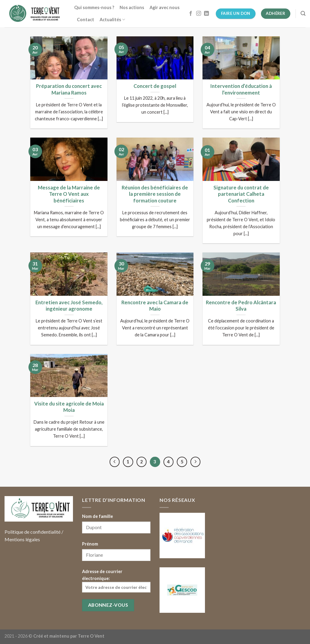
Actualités (112, 20)
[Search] (303, 13)
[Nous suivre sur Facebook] (191, 14)
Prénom (90, 544)
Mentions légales (22, 539)
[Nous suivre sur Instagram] (199, 14)
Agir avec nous (165, 7)
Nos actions (132, 7)
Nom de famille (97, 516)
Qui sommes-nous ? (94, 7)
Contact (86, 20)
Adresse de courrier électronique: (116, 581)
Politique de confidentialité (33, 532)
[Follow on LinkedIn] (206, 14)
